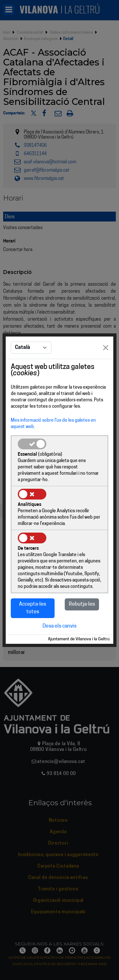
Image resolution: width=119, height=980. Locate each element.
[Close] (106, 348)
